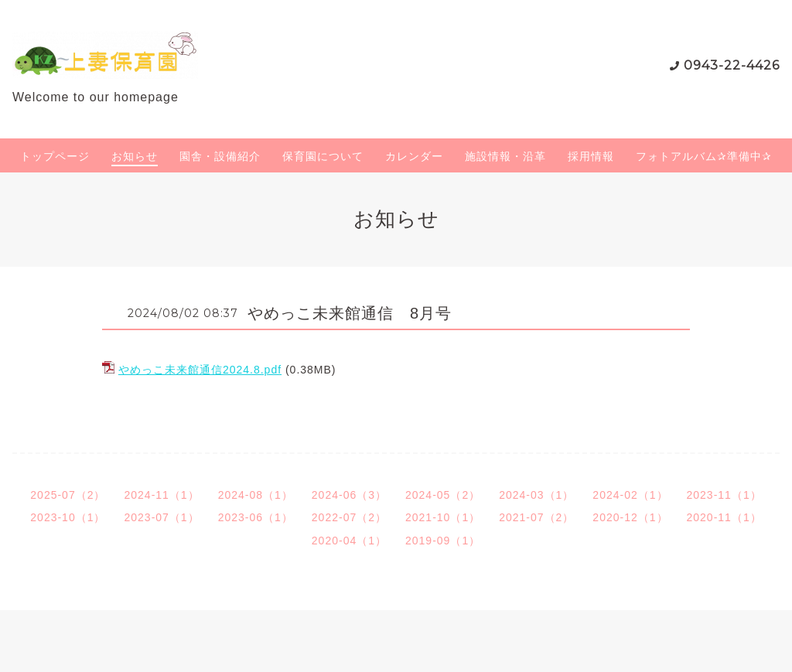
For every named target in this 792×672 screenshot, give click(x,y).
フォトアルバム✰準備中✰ (704, 156)
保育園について (323, 156)
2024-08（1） (256, 495)
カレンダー (414, 156)
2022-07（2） (349, 517)
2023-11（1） (724, 495)
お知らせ (135, 156)
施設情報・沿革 (505, 156)
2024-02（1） (630, 495)
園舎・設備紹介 (220, 156)
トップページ (55, 156)
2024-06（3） (349, 495)
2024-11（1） (161, 495)
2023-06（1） (256, 517)
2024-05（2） (443, 495)
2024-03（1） (536, 495)
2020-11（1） (724, 517)
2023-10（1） (68, 517)
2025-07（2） (68, 495)
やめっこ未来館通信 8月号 (350, 313)
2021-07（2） (536, 517)
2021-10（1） (443, 517)
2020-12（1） (630, 517)
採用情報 (591, 156)
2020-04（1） (349, 541)
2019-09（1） (443, 541)
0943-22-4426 (732, 65)
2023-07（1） (161, 517)
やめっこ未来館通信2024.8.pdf (200, 370)
